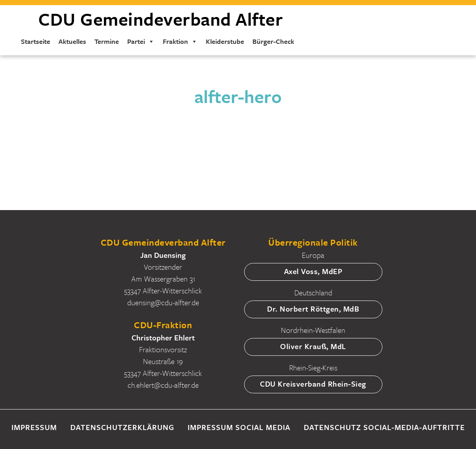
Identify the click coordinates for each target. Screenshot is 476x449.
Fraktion (180, 41)
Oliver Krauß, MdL (313, 346)
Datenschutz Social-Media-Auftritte (384, 427)
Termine (107, 41)
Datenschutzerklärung (122, 427)
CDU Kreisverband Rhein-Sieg (313, 384)
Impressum (34, 427)
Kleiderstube (225, 41)
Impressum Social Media (239, 427)
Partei (141, 41)
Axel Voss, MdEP (313, 271)
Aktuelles (72, 41)
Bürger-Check (273, 41)
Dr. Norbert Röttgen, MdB (313, 309)
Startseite (36, 41)
